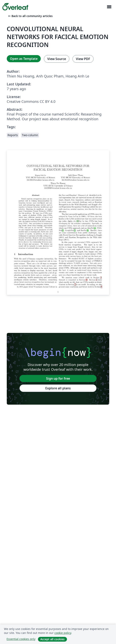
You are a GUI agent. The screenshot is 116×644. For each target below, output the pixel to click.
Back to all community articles (30, 16)
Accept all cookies (52, 639)
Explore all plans (58, 388)
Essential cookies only (21, 639)
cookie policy (63, 633)
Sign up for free (58, 378)
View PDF (83, 59)
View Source (57, 59)
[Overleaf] (15, 7)
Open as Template (24, 59)
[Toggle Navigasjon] (109, 7)
